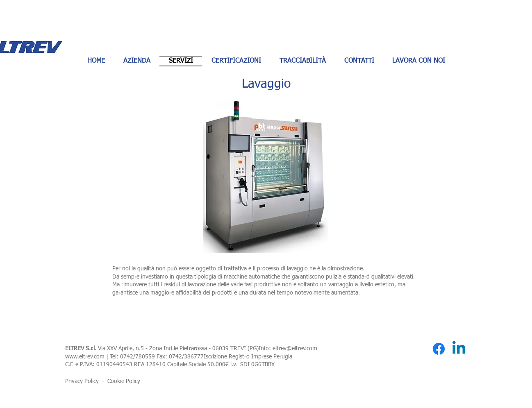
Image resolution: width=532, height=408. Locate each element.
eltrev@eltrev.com (295, 349)
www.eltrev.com (85, 357)
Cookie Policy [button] (124, 381)
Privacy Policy (82, 381)
